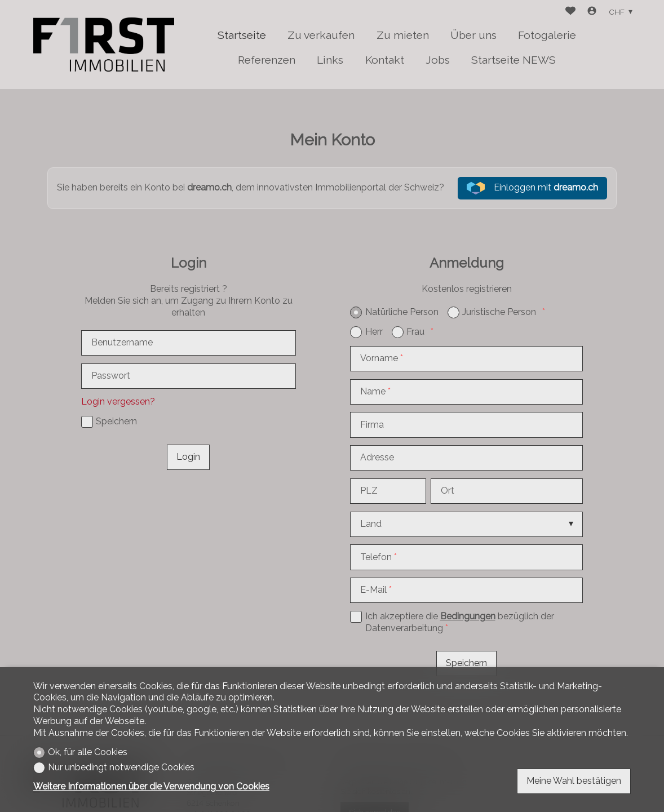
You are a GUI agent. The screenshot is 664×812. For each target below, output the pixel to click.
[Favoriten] (570, 12)
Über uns (473, 35)
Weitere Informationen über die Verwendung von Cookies (151, 786)
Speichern (466, 663)
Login (188, 457)
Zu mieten (403, 35)
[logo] (104, 45)
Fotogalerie (547, 35)
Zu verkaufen (321, 35)
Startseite (242, 35)
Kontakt (385, 60)
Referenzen (267, 60)
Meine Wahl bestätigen (574, 781)
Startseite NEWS (514, 60)
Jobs (438, 60)
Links (330, 60)
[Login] (592, 12)
